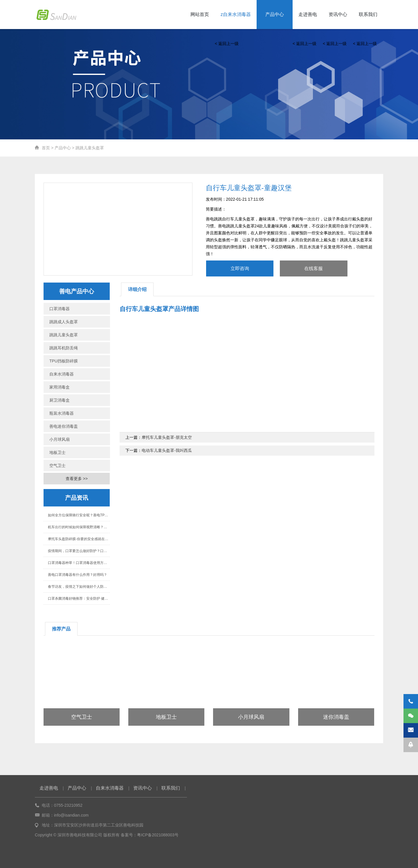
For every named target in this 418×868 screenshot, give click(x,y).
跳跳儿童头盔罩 (90, 148)
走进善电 (308, 14)
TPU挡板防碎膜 (64, 361)
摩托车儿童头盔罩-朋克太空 (167, 437)
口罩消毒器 (60, 309)
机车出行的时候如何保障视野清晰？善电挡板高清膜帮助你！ (79, 527)
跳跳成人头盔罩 (64, 322)
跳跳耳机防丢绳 (64, 348)
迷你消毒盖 (336, 717)
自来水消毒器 (62, 374)
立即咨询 (240, 268)
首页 (46, 148)
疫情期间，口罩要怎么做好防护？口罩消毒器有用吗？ (79, 551)
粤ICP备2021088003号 (158, 835)
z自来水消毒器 (236, 14)
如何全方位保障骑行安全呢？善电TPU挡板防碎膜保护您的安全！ (79, 515)
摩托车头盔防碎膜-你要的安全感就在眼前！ (79, 539)
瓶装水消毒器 (62, 413)
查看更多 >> (77, 479)
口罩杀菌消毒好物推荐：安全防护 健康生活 (79, 599)
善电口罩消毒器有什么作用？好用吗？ (78, 575)
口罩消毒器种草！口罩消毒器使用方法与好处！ (79, 563)
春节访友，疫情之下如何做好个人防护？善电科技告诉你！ (79, 587)
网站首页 (200, 14)
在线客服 (313, 268)
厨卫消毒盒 (60, 400)
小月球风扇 (60, 439)
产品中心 (275, 14)
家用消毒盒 (60, 387)
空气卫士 (57, 466)
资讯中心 (338, 14)
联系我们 (368, 14)
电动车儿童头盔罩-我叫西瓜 (167, 450)
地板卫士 (57, 452)
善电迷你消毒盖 (64, 426)
